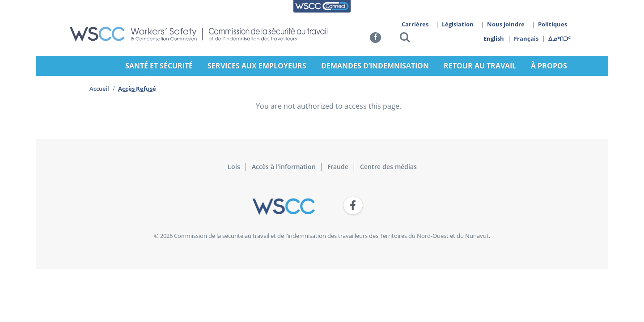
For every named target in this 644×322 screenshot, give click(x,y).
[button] (405, 39)
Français (527, 38)
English (494, 38)
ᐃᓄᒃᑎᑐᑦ (560, 38)
